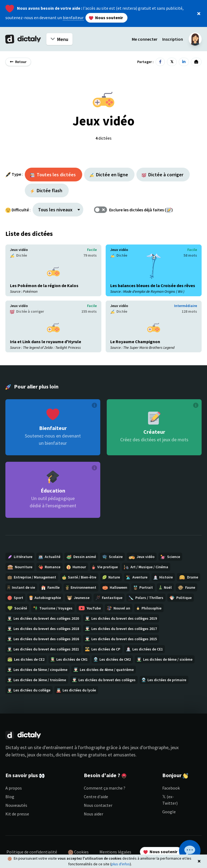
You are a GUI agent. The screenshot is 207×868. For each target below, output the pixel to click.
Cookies (78, 852)
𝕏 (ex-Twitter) (170, 800)
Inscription (173, 39)
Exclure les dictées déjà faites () (141, 210)
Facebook (171, 788)
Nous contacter (98, 805)
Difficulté (20, 210)
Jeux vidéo (19, 250)
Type (16, 174)
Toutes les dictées (53, 175)
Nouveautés (16, 805)
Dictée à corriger (163, 175)
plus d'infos (121, 864)
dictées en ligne (71, 755)
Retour (18, 62)
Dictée (18, 255)
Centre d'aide (96, 797)
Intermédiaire (186, 306)
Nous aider (94, 814)
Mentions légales (115, 852)
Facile (92, 250)
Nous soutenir (106, 18)
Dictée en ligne (109, 175)
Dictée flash (46, 190)
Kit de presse (17, 814)
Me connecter (145, 39)
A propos (14, 788)
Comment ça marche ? (105, 788)
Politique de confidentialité (32, 852)
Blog (10, 797)
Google (169, 812)
